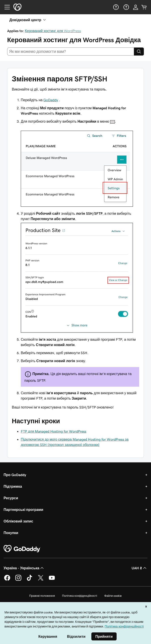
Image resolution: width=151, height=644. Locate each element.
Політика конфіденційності (80, 596)
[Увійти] (136, 7)
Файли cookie (113, 596)
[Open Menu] (5, 7)
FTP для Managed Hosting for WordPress (53, 431)
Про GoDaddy (15, 475)
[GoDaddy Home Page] (22, 549)
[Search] (139, 52)
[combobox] (71, 52)
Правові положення (42, 596)
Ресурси (11, 498)
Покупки (11, 533)
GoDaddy (51, 100)
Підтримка (13, 486)
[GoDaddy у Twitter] (41, 580)
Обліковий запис (18, 521)
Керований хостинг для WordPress (53, 31)
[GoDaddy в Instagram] (18, 580)
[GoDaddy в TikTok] (29, 580)
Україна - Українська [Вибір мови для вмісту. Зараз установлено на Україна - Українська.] (24, 568)
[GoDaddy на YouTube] (52, 580)
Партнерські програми (23, 510)
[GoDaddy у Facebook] (7, 580)
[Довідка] (115, 7)
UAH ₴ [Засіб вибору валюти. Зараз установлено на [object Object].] (139, 568)
